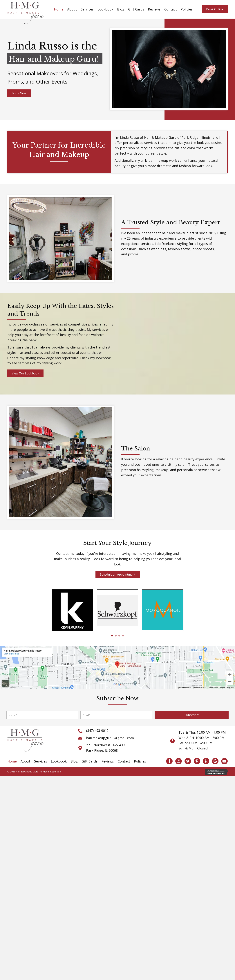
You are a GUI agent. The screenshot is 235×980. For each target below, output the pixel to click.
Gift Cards (136, 9)
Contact (171, 9)
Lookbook (105, 9)
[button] (192, 715)
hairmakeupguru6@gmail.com (110, 738)
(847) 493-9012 (97, 730)
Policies (187, 9)
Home (59, 9)
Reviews (154, 9)
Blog (121, 9)
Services (87, 9)
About (72, 9)
